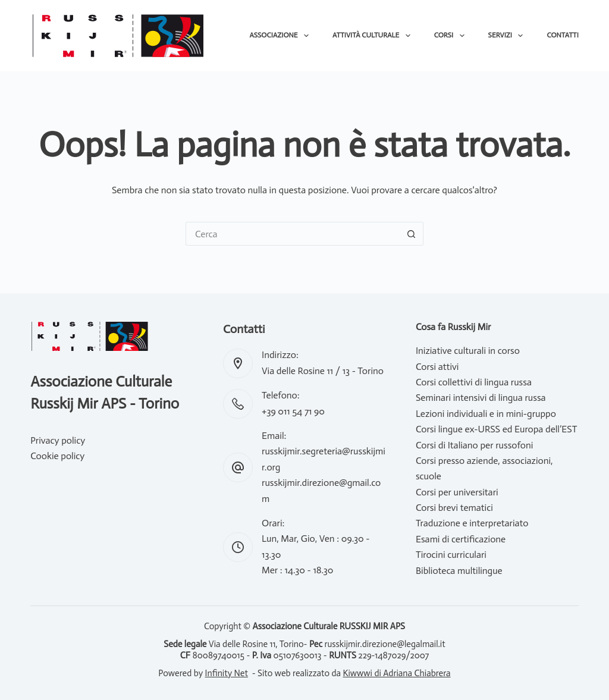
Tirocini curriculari (451, 555)
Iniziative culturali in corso (468, 351)
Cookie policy (57, 456)
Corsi (452, 36)
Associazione (281, 36)
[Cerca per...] (293, 234)
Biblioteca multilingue (459, 571)
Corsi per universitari (457, 492)
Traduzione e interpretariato (472, 523)
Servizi (508, 36)
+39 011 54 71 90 (293, 411)
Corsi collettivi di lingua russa (474, 382)
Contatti (562, 35)
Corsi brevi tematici (454, 508)
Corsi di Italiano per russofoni (474, 445)
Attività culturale (374, 36)
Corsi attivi (437, 367)
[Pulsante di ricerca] (412, 234)
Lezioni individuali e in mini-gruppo (486, 414)
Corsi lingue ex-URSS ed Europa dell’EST (496, 429)
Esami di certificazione (461, 539)
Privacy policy (58, 440)
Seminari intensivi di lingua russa (481, 398)
